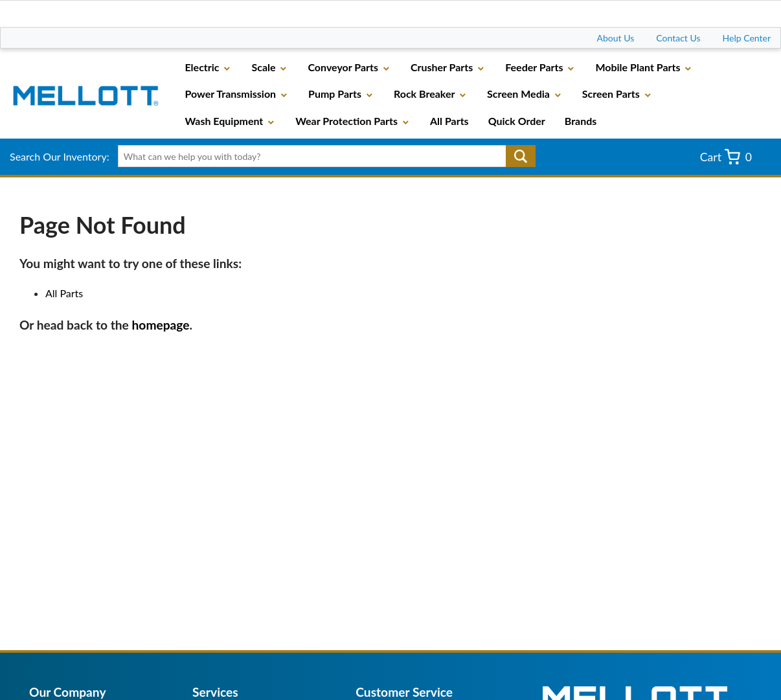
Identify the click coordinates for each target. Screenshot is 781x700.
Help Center (747, 38)
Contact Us (678, 38)
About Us (616, 38)
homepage (161, 325)
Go (521, 156)
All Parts (64, 293)
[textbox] (323, 156)
